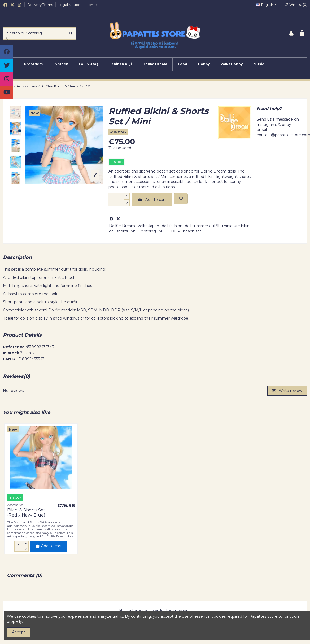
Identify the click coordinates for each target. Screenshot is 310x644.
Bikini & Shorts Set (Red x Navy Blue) (26, 513)
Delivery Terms (40, 5)
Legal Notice (70, 5)
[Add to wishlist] (181, 199)
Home (91, 5)
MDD (164, 231)
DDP (176, 231)
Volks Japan (148, 226)
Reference (14, 347)
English (267, 5)
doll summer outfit (202, 226)
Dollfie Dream (122, 226)
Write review (287, 391)
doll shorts (118, 231)
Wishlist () (296, 5)
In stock (11, 353)
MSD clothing (143, 231)
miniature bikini (236, 226)
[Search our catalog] (71, 33)
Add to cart (152, 200)
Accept (19, 632)
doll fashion (172, 226)
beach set (192, 231)
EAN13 (9, 359)
